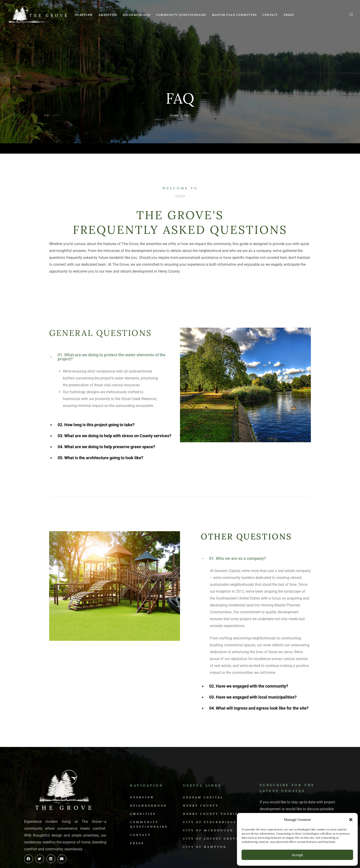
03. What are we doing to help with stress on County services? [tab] (111, 422)
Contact (270, 15)
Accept (297, 855)
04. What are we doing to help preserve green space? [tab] (103, 433)
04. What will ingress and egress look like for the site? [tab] (255, 695)
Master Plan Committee (234, 15)
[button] (351, 820)
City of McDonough (208, 803)
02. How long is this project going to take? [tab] (92, 411)
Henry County (201, 778)
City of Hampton (205, 819)
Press (289, 15)
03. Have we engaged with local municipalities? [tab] (249, 684)
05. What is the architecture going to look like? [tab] (97, 444)
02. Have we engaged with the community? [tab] (245, 673)
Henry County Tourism (212, 786)
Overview (84, 15)
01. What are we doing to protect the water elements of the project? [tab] (108, 343)
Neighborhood (137, 15)
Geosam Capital (203, 770)
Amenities (108, 15)
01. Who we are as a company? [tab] (234, 545)
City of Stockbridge (210, 795)
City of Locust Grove (211, 811)
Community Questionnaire (181, 15)
